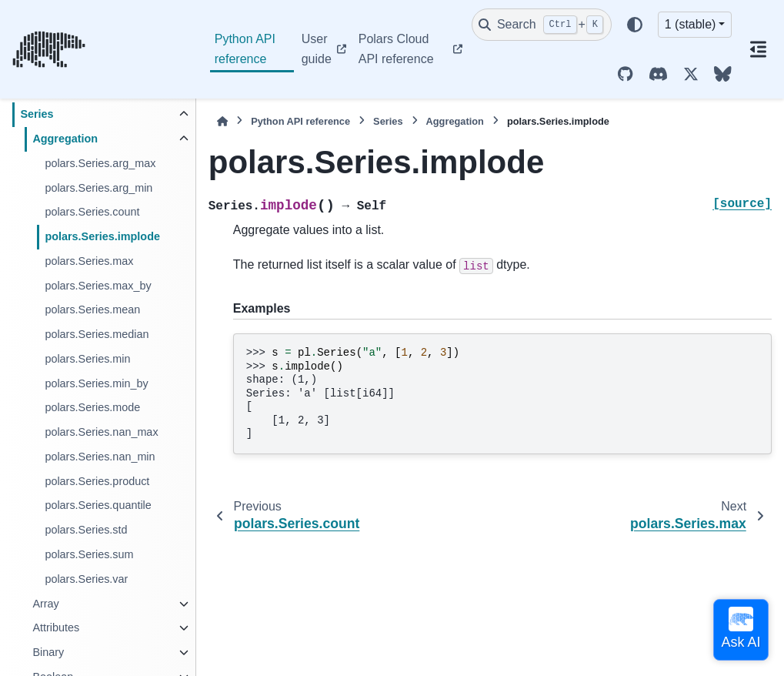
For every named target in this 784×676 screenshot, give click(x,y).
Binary (48, 652)
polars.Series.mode (92, 407)
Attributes (56, 627)
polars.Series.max (89, 261)
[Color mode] (635, 25)
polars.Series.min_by (96, 383)
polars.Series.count (92, 212)
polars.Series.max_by (98, 286)
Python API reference (245, 49)
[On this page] (758, 49)
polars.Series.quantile (98, 505)
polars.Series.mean (92, 310)
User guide (317, 49)
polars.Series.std (86, 530)
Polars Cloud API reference (396, 49)
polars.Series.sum (89, 554)
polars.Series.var (86, 579)
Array (45, 604)
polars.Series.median (97, 334)
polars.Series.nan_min (100, 457)
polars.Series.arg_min (98, 188)
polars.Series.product (97, 481)
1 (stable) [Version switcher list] (691, 24)
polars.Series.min (87, 359)
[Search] (542, 25)
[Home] (222, 121)
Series (37, 114)
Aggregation (65, 139)
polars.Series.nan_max (101, 432)
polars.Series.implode (102, 236)
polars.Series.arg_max (100, 163)
